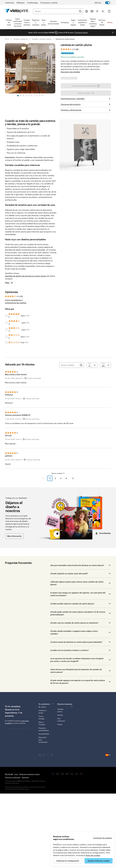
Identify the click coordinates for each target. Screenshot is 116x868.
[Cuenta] (103, 11)
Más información (14, 610)
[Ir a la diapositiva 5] (29, 96)
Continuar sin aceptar (103, 838)
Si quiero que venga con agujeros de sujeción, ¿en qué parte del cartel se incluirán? (78, 668)
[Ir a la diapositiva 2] (21, 96)
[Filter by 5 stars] (7, 390)
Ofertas (110, 22)
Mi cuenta (42, 781)
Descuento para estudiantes (43, 814)
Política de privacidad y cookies (29, 849)
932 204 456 (9, 849)
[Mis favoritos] (97, 11)
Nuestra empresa (65, 780)
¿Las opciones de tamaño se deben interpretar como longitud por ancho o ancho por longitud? (77, 734)
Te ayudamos (46, 778)
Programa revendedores (44, 804)
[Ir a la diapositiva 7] (34, 96)
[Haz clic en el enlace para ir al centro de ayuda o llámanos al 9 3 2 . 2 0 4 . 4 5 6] (87, 11)
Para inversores (61, 794)
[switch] (104, 3)
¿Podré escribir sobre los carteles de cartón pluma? (72, 678)
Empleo (60, 789)
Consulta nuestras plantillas (86, 160)
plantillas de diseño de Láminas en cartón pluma (26, 350)
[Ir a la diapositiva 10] (42, 96)
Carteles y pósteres (20, 39)
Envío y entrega (41, 792)
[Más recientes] (106, 440)
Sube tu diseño (86, 167)
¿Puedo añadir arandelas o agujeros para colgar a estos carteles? (74, 707)
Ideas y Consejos (42, 798)
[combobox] (56, 11)
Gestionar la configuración (68, 861)
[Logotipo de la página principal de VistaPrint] (17, 11)
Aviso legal (25, 852)
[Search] (81, 440)
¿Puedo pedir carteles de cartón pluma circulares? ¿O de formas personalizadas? (78, 688)
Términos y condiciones (13, 852)
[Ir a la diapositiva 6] (31, 96)
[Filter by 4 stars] (7, 397)
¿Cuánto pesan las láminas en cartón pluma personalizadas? (76, 716)
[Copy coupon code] (56, 33)
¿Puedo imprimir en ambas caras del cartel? (69, 648)
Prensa (60, 799)
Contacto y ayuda (43, 786)
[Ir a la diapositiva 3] (23, 96)
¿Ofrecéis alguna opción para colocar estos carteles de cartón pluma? (77, 657)
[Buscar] (80, 11)
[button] (43, 553)
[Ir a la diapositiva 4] (26, 96)
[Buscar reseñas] (70, 440)
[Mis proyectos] (92, 11)
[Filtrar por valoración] (92, 440)
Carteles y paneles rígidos (42, 39)
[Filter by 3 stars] (7, 404)
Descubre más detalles (70, 72)
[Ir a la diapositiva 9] (40, 96)
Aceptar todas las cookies (99, 861)
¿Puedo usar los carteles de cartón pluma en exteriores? (74, 697)
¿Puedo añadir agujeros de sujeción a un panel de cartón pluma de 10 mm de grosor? (78, 756)
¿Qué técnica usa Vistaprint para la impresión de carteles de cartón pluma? (76, 745)
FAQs (9, 357)
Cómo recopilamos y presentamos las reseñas (16, 376)
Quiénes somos (60, 785)
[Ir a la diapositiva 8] (37, 96)
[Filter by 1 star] (7, 417)
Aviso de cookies (93, 855)
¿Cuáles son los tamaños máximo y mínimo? (69, 725)
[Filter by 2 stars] (7, 411)
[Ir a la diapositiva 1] (18, 96)
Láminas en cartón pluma (65, 39)
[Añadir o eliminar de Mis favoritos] (51, 47)
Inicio (7, 39)
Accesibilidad (44, 808)
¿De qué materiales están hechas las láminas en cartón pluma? (77, 640)
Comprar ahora (81, 32)
